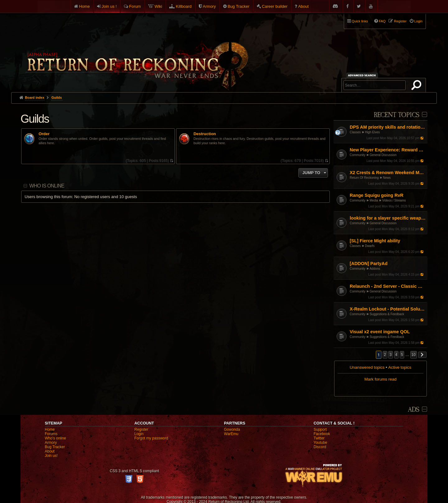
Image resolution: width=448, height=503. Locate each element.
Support (320, 429)
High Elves (372, 132)
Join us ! (109, 6)
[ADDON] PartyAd (369, 263)
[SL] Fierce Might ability (375, 241)
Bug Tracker (239, 6)
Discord (320, 447)
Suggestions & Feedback (387, 314)
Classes (355, 132)
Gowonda (232, 429)
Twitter (319, 438)
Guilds (35, 119)
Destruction (205, 134)
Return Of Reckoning (364, 178)
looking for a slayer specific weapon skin (388, 218)
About (303, 6)
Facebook (322, 434)
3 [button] (391, 355)
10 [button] (414, 355)
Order (44, 134)
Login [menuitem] (418, 21)
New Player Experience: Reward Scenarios (388, 150)
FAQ (382, 21)
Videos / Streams (394, 200)
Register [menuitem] (400, 21)
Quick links (360, 21)
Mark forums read (380, 379)
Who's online (55, 438)
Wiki (159, 6)
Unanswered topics (367, 367)
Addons (375, 269)
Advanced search (363, 75)
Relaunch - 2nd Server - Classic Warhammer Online (388, 286)
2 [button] (385, 355)
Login (139, 434)
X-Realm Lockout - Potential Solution (388, 309)
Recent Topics (397, 115)
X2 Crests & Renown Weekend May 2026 (388, 173)
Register (141, 429)
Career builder (275, 6)
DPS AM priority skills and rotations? (388, 127)
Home (84, 6)
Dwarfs (370, 246)
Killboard (184, 6)
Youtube (320, 443)
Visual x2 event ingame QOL (380, 332)
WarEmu (231, 434)
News (387, 178)
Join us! (51, 456)
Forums (51, 434)
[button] (422, 355)
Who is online (47, 186)
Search (418, 86)
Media (374, 200)
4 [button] (397, 355)
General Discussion (383, 155)
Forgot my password (151, 438)
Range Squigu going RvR (377, 195)
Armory (209, 6)
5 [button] (402, 355)
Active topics (400, 367)
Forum (135, 6)
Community (358, 155)
